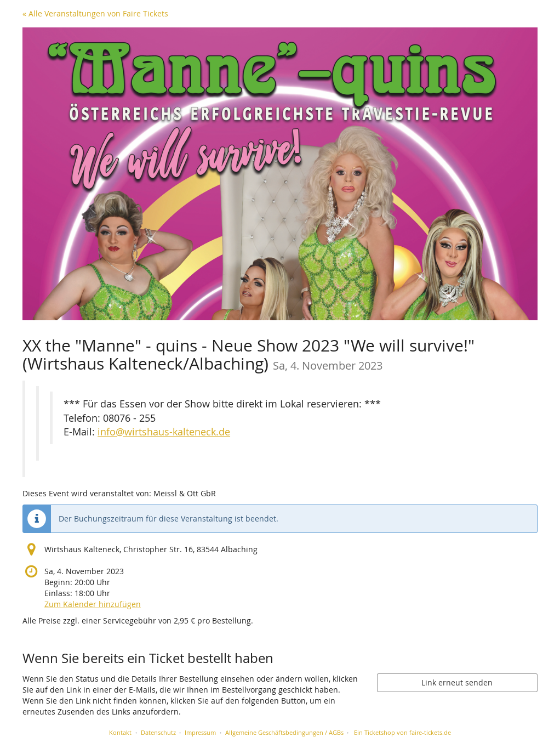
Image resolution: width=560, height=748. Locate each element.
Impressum (200, 732)
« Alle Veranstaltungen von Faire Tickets (95, 13)
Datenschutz (158, 732)
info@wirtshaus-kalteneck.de (164, 432)
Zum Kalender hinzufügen (93, 604)
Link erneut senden (457, 682)
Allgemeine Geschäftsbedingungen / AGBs (284, 732)
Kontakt (120, 732)
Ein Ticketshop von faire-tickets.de (402, 732)
